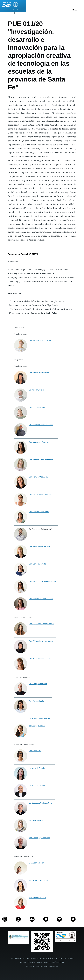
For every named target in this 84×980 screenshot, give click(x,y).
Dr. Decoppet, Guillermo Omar (41, 803)
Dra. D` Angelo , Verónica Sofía (41, 641)
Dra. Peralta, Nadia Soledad (40, 494)
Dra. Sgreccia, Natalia (38, 564)
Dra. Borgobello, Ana (37, 407)
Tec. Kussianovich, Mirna (39, 880)
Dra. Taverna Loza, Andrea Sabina (42, 581)
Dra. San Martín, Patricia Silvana (42, 340)
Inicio (10, 13)
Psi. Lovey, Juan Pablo (38, 684)
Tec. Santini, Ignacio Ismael (40, 838)
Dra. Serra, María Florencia (40, 659)
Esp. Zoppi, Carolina (37, 726)
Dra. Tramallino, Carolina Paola (41, 599)
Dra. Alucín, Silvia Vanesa (39, 372)
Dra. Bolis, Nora (35, 751)
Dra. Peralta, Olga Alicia (38, 477)
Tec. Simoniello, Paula (38, 898)
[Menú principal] (77, 10)
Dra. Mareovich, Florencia (39, 442)
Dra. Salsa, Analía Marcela (39, 546)
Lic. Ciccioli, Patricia (37, 768)
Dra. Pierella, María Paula (39, 512)
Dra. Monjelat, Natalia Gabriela (41, 459)
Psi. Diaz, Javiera (36, 820)
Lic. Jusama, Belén (36, 863)
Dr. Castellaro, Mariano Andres (41, 425)
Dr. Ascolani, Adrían (37, 390)
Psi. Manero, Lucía (36, 701)
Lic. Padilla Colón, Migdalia (40, 719)
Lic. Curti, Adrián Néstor (38, 786)
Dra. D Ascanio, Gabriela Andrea (42, 624)
